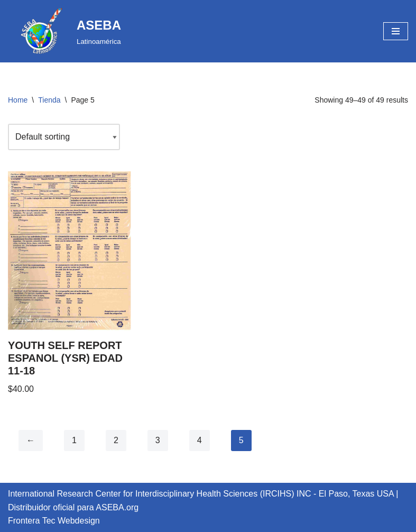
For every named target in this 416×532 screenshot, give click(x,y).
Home (18, 100)
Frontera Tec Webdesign (54, 521)
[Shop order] (64, 137)
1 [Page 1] (74, 440)
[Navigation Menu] (396, 31)
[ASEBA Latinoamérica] (64, 31)
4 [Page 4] (200, 440)
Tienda (49, 100)
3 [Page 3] (158, 440)
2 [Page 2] (116, 440)
